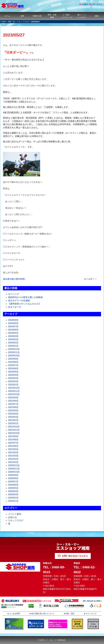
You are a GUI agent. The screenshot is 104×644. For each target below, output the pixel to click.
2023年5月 (13, 372)
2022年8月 (13, 401)
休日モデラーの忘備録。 (20, 301)
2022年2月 (13, 420)
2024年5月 (13, 333)
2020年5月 (13, 488)
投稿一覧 (11, 22)
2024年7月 (13, 327)
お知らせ (12, 517)
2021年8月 (13, 440)
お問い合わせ (97, 4)
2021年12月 (14, 427)
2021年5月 (13, 449)
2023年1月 (13, 385)
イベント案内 (15, 514)
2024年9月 (13, 320)
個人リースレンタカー (82, 16)
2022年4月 (13, 414)
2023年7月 (13, 365)
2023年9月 (13, 359)
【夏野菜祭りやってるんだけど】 (24, 304)
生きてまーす (15, 307)
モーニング (14, 294)
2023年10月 (14, 356)
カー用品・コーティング (67, 16)
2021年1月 (13, 462)
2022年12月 (14, 388)
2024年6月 (13, 330)
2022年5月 (13, 411)
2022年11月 (14, 391)
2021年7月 (13, 443)
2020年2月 (13, 498)
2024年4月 (13, 336)
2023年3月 (13, 378)
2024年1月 (13, 346)
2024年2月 (13, 343)
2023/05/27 (14, 35)
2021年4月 (13, 453)
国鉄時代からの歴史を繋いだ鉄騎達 (25, 297)
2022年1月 (13, 423)
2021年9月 (13, 436)
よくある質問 (15, 614)
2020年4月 (13, 491)
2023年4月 (13, 375)
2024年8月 (13, 323)
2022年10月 (14, 394)
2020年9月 (13, 475)
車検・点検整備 (52, 16)
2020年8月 (13, 478)
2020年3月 (13, 495)
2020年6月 (13, 485)
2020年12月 (14, 465)
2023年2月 (13, 381)
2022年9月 (13, 398)
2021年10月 (14, 433)
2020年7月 (13, 482)
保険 (97, 16)
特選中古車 (37, 16)
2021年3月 (13, 456)
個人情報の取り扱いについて (43, 614)
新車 (22, 16)
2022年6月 (13, 407)
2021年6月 (13, 446)
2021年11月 (14, 430)
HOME (3, 22)
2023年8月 (13, 362)
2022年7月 (13, 404)
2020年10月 (14, 472)
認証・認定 (70, 614)
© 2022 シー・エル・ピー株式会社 (52, 640)
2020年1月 (13, 501)
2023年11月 (14, 352)
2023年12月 (14, 349)
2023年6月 (13, 369)
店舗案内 (85, 4)
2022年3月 (13, 417)
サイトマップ (91, 614)
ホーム (7, 16)
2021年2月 (13, 459)
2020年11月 (14, 469)
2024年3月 (13, 339)
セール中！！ (90, 279)
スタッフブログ (23, 22)
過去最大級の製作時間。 (15, 279)
